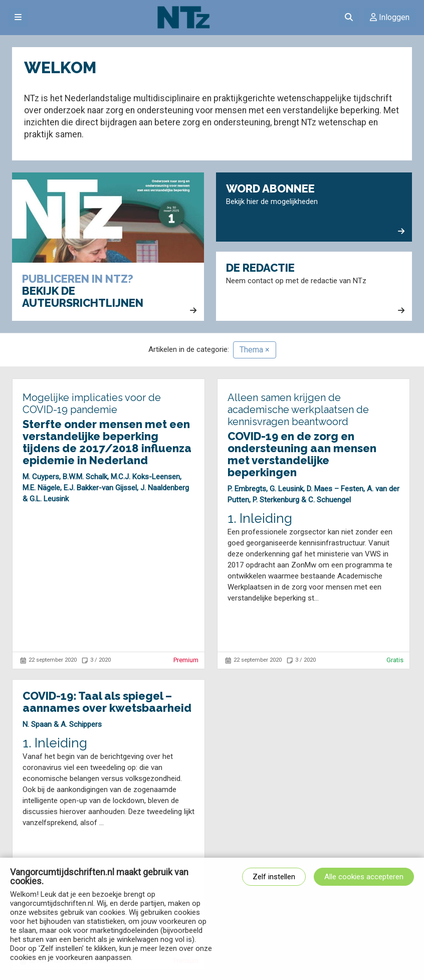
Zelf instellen (274, 877)
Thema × (255, 350)
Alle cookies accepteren (364, 877)
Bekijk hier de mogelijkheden (315, 209)
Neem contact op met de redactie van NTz (315, 288)
